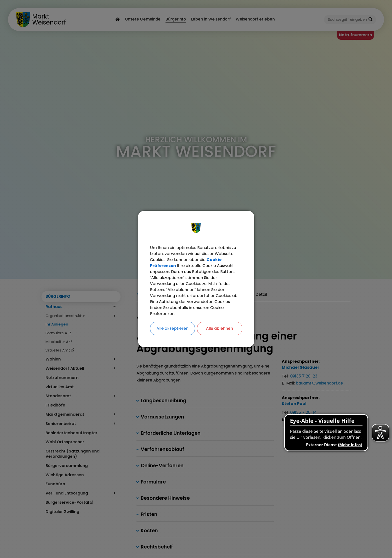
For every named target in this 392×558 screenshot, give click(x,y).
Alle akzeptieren (172, 328)
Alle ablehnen (219, 328)
